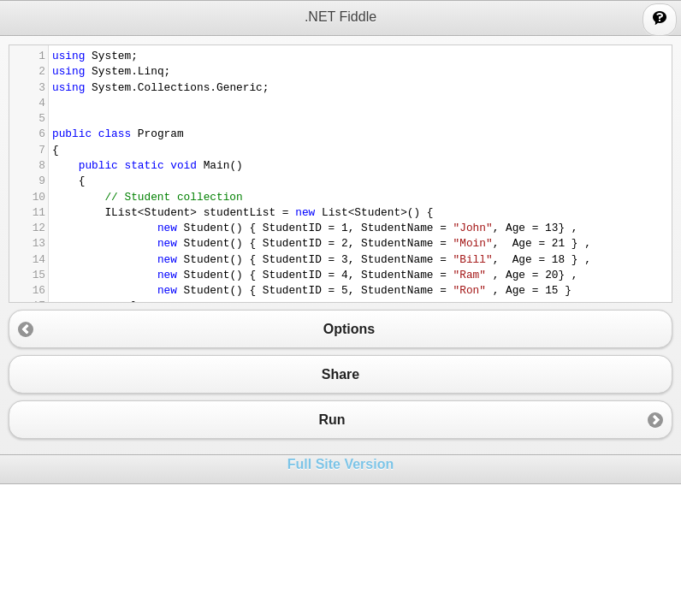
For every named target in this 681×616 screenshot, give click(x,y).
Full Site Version (340, 464)
